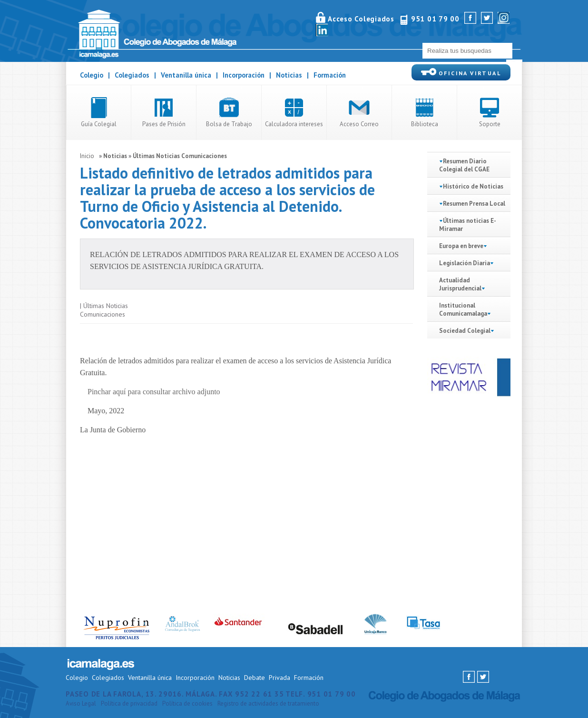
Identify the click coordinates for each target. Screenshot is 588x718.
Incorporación (244, 75)
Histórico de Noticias (473, 186)
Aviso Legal (81, 703)
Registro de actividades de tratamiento (268, 703)
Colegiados (132, 75)
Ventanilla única (186, 75)
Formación (330, 75)
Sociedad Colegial (465, 331)
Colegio (92, 75)
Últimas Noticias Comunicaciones (180, 156)
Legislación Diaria (465, 263)
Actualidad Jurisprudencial (462, 284)
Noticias (289, 75)
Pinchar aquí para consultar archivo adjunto (154, 392)
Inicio (87, 156)
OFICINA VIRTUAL (461, 72)
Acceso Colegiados (361, 19)
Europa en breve (461, 246)
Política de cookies (187, 703)
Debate (255, 678)
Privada (279, 678)
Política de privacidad (129, 703)
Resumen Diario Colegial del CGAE (464, 165)
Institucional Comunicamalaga (463, 309)
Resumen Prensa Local (474, 204)
